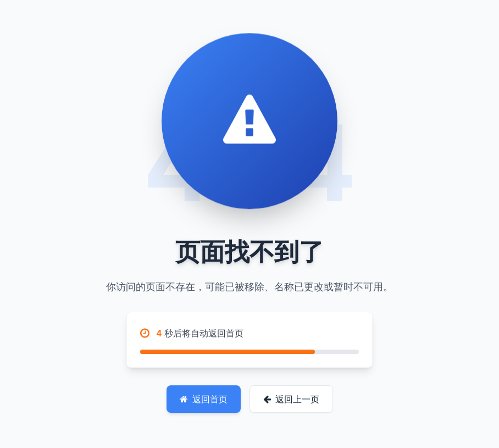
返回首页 (204, 399)
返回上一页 (291, 399)
